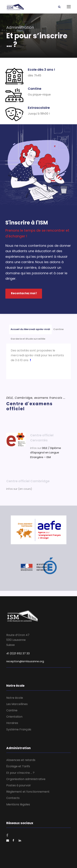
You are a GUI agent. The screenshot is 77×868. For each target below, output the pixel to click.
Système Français (19, 729)
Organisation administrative (26, 779)
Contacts (13, 798)
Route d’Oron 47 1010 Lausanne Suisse (18, 640)
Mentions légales (18, 804)
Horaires (12, 723)
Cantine (12, 710)
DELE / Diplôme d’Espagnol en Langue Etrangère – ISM (46, 453)
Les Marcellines (17, 704)
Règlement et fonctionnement (28, 792)
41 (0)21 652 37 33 (18, 653)
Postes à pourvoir (19, 785)
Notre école (15, 698)
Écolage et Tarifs (18, 766)
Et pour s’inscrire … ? (20, 773)
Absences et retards (21, 760)
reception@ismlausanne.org (25, 661)
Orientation (14, 717)
